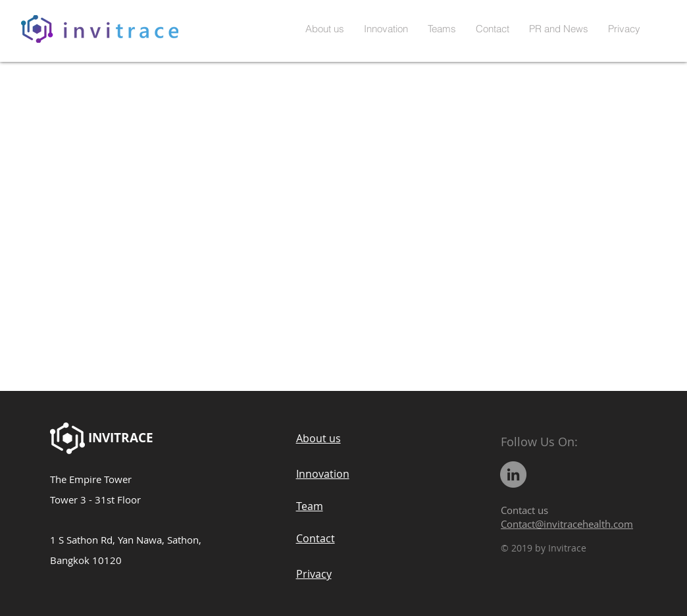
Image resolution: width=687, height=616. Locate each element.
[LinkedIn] (513, 475)
